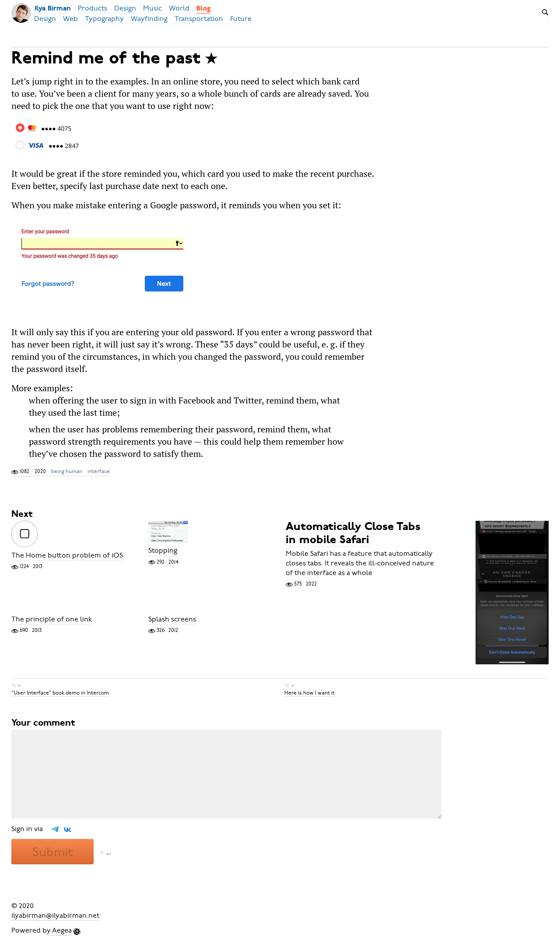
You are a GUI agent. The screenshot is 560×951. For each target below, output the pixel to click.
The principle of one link (52, 619)
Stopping (163, 551)
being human (67, 471)
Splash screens (172, 619)
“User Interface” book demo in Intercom (60, 693)
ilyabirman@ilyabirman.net (55, 916)
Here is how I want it (310, 693)
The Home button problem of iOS (67, 555)
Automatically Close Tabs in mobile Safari (353, 534)
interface (99, 471)
